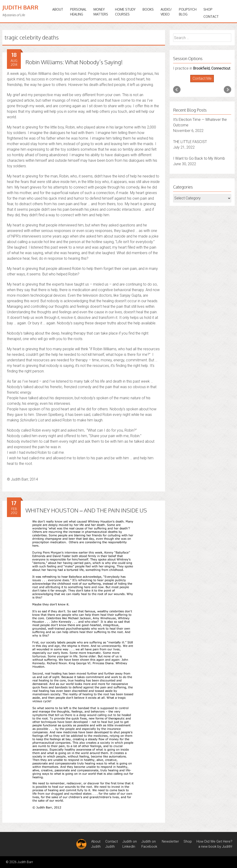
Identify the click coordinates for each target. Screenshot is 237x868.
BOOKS (148, 9)
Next (228, 90)
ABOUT (58, 9)
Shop (208, 9)
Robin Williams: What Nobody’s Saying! (74, 62)
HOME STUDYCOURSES (125, 12)
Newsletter (170, 841)
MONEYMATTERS (101, 12)
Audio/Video (166, 12)
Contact (211, 17)
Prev (177, 90)
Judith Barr (20, 7)
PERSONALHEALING (78, 12)
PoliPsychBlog (188, 12)
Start (200, 82)
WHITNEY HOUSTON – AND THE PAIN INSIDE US (86, 510)
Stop (204, 82)
